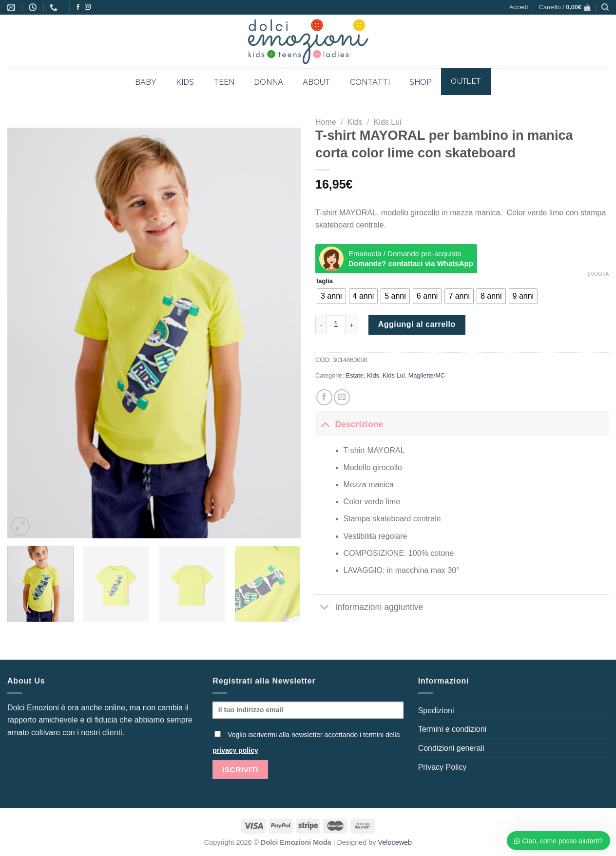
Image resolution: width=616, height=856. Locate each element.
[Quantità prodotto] (336, 324)
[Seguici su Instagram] (88, 7)
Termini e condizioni (452, 729)
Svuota (598, 274)
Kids (355, 122)
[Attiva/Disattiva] (325, 424)
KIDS (185, 82)
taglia (325, 281)
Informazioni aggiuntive (369, 608)
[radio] (331, 296)
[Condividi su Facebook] (324, 397)
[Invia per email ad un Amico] (342, 397)
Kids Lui (388, 122)
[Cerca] (605, 7)
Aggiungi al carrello (417, 324)
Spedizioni (436, 711)
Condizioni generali (451, 748)
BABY (146, 82)
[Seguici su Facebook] (78, 7)
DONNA (269, 82)
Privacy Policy (443, 767)
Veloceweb (395, 842)
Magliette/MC (427, 375)
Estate (355, 375)
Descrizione (349, 424)
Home (326, 122)
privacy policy (235, 750)
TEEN (224, 82)
